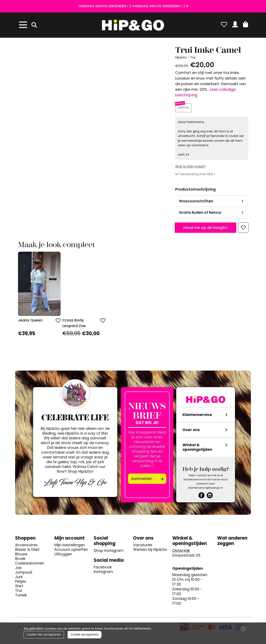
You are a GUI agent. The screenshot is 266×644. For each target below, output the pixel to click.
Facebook (103, 569)
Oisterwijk (181, 552)
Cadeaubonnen (30, 565)
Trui (19, 592)
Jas (18, 569)
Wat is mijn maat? (190, 168)
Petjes (21, 583)
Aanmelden (142, 480)
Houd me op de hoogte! (205, 229)
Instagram (103, 573)
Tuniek (21, 597)
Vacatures (143, 547)
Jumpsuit (24, 574)
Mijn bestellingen (70, 547)
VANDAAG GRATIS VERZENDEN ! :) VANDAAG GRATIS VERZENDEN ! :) (132, 6)
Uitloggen (63, 556)
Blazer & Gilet (27, 551)
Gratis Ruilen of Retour (200, 214)
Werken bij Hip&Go (150, 551)
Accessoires (26, 547)
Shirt (19, 588)
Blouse (21, 556)
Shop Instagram (109, 552)
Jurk (19, 579)
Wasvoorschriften (196, 203)
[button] (246, 24)
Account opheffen (71, 551)
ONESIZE (184, 109)
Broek (20, 560)
